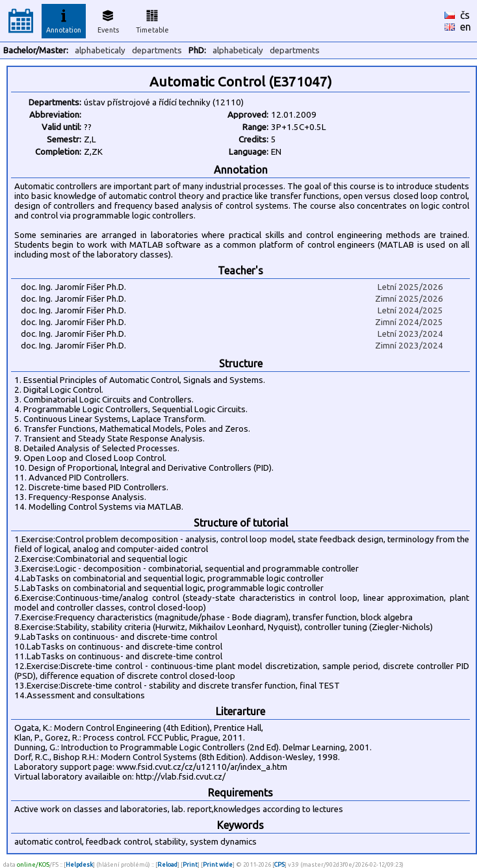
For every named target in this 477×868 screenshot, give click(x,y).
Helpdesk (79, 864)
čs (465, 15)
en (466, 27)
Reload (167, 864)
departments (157, 50)
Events (108, 20)
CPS (279, 864)
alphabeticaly (100, 50)
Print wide (218, 864)
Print (190, 864)
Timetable (152, 20)
